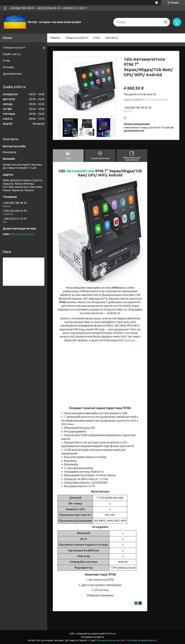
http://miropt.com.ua (23, 234)
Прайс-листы (12, 54)
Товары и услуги (75, 38)
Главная (55, 38)
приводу (130, 340)
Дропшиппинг (13, 74)
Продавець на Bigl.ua (92, 637)
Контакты (112, 38)
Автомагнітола (80, 171)
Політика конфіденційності (142, 640)
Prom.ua (111, 634)
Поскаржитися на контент (111, 640)
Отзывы (8, 67)
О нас (96, 38)
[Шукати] (166, 22)
